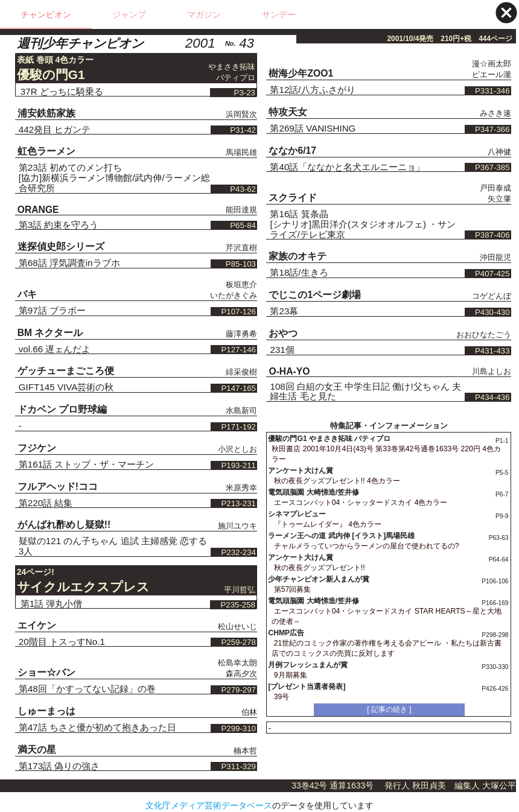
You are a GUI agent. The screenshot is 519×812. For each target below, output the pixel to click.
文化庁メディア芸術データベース (209, 805)
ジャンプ (129, 14)
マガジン (204, 14)
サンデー (279, 14)
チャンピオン (46, 14)
